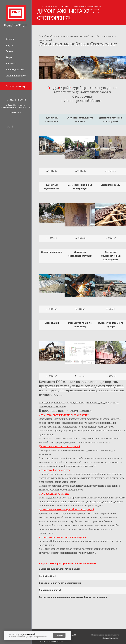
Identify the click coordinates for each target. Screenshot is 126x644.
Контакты (11, 63)
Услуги (9, 45)
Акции (9, 57)
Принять (59, 635)
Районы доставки (15, 69)
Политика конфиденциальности (105, 635)
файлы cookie (29, 634)
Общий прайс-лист (16, 76)
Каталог (10, 39)
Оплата (10, 51)
